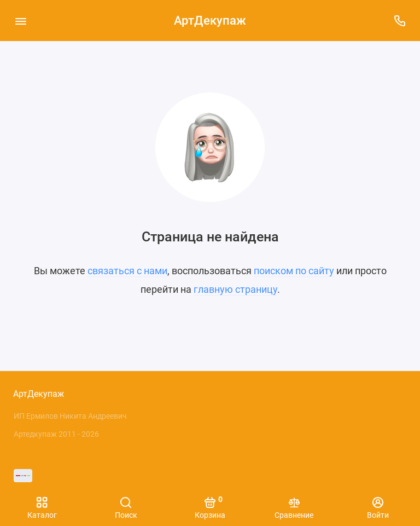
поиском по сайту (294, 271)
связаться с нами (127, 271)
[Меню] (21, 21)
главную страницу (235, 289)
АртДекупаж (210, 21)
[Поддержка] (399, 21)
